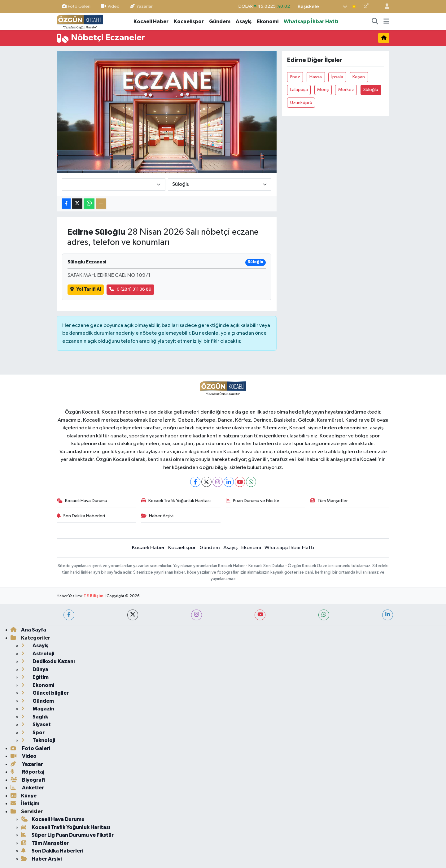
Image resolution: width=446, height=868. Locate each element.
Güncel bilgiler (45, 693)
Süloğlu (371, 90)
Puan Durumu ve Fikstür (253, 501)
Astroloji (38, 654)
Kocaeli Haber (151, 22)
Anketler (27, 788)
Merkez (346, 90)
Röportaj (27, 772)
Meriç (323, 90)
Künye (24, 796)
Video (110, 6)
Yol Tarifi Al (86, 289)
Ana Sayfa (28, 630)
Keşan (359, 77)
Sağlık (35, 717)
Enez (295, 77)
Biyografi (28, 780)
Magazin (38, 709)
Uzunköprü (301, 103)
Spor (33, 733)
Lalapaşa (299, 90)
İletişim (25, 803)
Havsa (316, 77)
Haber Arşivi (157, 516)
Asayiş (244, 22)
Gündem (220, 22)
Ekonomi (268, 22)
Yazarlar (141, 6)
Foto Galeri (76, 6)
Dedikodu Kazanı (48, 661)
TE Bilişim (94, 596)
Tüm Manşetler (329, 501)
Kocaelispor (189, 22)
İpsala (337, 77)
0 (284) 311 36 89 (130, 289)
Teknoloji (38, 740)
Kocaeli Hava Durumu (82, 501)
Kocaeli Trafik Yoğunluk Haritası (176, 501)
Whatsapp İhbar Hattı (311, 22)
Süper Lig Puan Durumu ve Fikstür (67, 835)
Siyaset (36, 725)
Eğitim (35, 677)
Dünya (35, 669)
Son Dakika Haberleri (81, 516)
